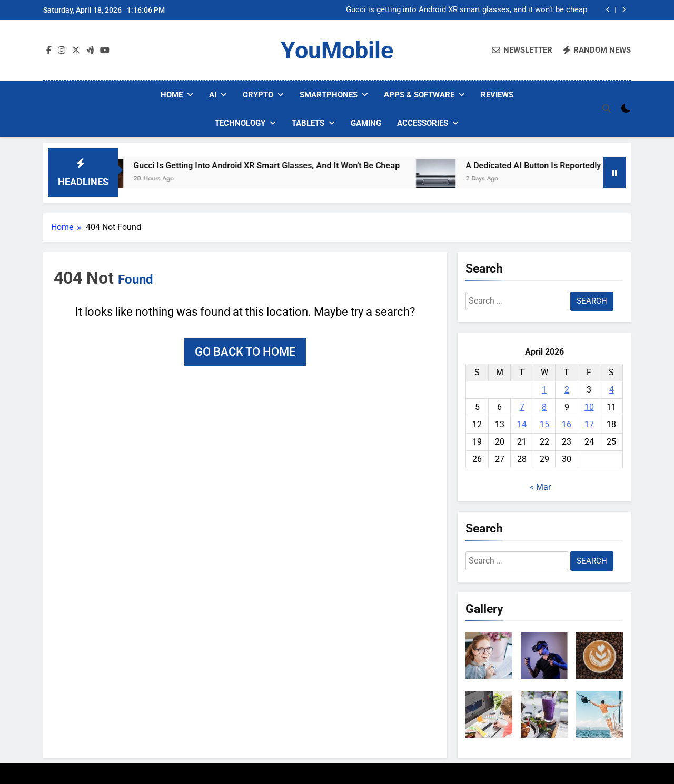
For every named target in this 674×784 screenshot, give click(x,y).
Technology (240, 123)
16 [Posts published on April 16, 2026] (567, 424)
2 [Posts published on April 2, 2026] (567, 390)
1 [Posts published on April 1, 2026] (544, 390)
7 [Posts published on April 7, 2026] (522, 407)
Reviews (497, 95)
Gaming (366, 123)
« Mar (540, 487)
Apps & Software (419, 95)
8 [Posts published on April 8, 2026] (544, 407)
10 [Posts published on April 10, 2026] (589, 407)
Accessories (423, 123)
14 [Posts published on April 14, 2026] (522, 424)
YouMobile (337, 50)
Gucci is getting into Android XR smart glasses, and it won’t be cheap (467, 10)
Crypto (258, 95)
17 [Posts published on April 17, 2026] (589, 424)
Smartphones (329, 95)
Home (172, 95)
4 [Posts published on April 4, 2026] (612, 390)
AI (213, 95)
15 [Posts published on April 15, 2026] (544, 424)
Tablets (308, 123)
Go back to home (245, 352)
